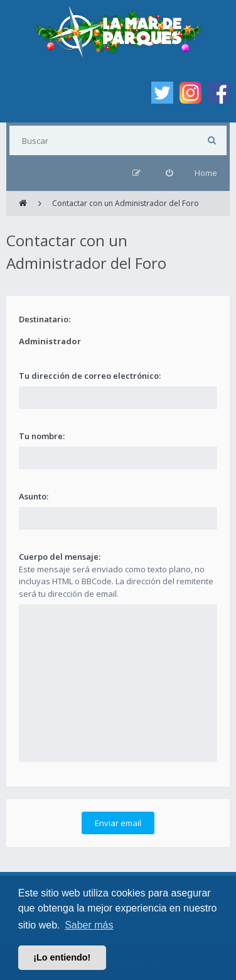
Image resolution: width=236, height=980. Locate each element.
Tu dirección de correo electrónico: (90, 376)
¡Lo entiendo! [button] (62, 957)
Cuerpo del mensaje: (60, 557)
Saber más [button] (89, 925)
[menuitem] (169, 173)
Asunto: (34, 496)
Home (206, 173)
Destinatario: (45, 319)
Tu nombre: (42, 436)
